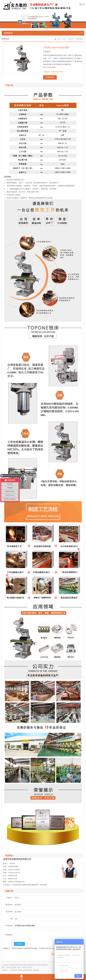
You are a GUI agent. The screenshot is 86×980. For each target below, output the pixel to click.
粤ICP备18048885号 (42, 965)
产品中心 (71, 39)
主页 (58, 39)
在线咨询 (50, 77)
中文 (64, 39)
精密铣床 (8, 33)
